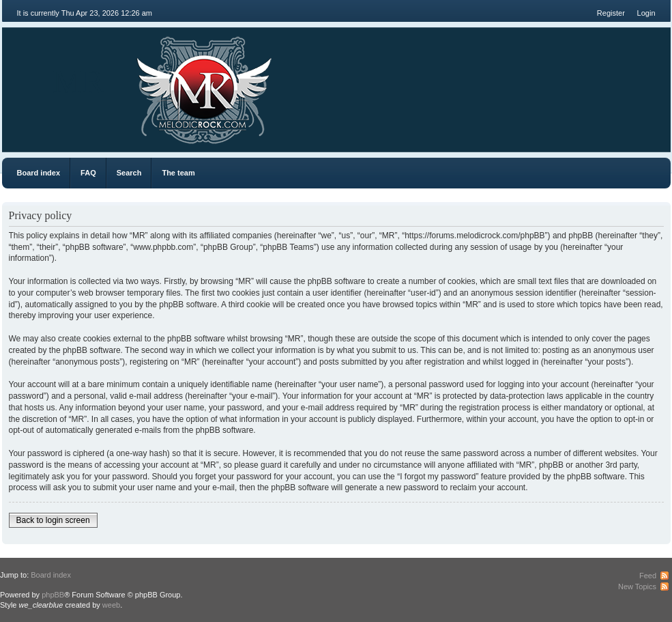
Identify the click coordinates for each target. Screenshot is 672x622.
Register (611, 13)
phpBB (53, 595)
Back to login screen (53, 520)
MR (79, 82)
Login (646, 13)
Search (129, 173)
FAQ (88, 173)
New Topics (637, 586)
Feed (648, 576)
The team (178, 173)
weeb (111, 605)
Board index (39, 173)
